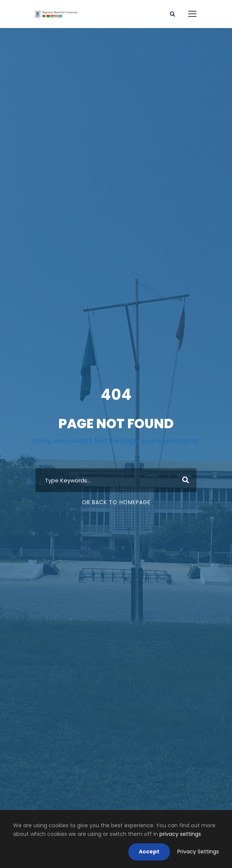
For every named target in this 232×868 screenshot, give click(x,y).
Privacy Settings (198, 852)
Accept (149, 852)
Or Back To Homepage (116, 502)
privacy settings (180, 834)
